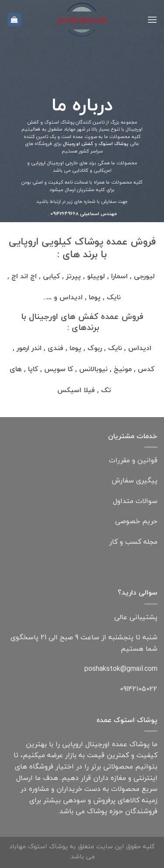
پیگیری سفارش (134, 480)
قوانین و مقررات (133, 460)
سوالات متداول (135, 501)
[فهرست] (152, 19)
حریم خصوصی (136, 521)
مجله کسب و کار (133, 542)
